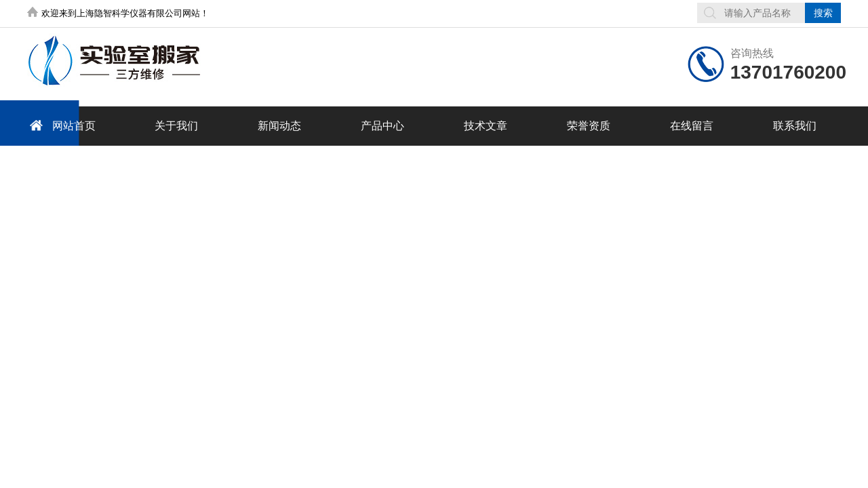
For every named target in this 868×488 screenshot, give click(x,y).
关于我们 (176, 126)
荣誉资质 (589, 126)
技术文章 (486, 126)
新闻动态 (279, 126)
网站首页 (60, 125)
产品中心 (382, 126)
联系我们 (795, 126)
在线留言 (692, 126)
